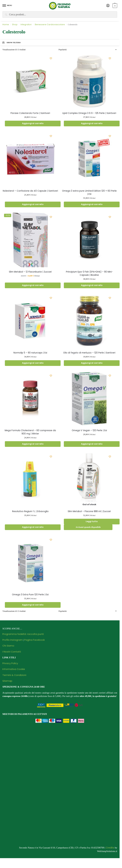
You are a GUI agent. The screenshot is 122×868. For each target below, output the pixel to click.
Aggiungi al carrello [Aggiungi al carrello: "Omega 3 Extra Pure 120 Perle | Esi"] (33, 606)
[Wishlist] (51, 58)
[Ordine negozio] (88, 50)
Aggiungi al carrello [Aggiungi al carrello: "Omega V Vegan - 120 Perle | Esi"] (92, 444)
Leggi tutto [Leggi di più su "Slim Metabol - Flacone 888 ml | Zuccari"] (92, 522)
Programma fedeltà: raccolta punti (23, 635)
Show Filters (11, 42)
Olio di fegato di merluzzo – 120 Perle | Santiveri (89, 353)
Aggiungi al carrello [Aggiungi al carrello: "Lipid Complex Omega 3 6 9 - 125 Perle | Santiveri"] (92, 124)
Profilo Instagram (13, 641)
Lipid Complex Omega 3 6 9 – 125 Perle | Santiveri (89, 113)
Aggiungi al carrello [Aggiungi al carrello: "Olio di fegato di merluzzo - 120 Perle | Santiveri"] (92, 363)
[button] (114, 6)
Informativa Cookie (14, 670)
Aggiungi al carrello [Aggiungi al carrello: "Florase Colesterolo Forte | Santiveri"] (33, 124)
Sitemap (7, 682)
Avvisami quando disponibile (88, 528)
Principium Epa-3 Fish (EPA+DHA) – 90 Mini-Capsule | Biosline (89, 274)
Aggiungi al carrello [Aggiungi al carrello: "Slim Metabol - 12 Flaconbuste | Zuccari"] (33, 286)
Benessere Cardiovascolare (50, 24)
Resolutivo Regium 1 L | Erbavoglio (30, 512)
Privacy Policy (10, 664)
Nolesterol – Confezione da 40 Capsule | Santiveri (30, 191)
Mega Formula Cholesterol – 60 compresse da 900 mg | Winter (30, 432)
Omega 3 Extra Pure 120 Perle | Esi (30, 595)
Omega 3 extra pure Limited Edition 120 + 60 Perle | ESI (89, 193)
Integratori (26, 24)
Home (6, 24)
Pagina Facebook (35, 641)
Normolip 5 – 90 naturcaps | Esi (30, 353)
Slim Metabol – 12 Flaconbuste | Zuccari (30, 272)
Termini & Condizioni (14, 676)
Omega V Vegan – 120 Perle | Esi (89, 431)
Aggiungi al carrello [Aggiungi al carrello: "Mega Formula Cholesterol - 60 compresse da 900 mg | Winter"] (33, 444)
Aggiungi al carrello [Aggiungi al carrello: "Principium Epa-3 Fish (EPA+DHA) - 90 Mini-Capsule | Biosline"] (92, 286)
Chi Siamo (8, 647)
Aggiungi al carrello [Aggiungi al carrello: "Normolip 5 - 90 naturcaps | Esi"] (33, 363)
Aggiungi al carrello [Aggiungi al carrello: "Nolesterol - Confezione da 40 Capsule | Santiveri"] (33, 205)
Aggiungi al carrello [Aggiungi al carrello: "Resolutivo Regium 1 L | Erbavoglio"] (33, 528)
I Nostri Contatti (12, 652)
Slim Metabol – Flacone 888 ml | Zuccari (89, 512)
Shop (15, 24)
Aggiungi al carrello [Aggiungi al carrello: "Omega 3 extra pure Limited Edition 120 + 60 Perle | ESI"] (92, 205)
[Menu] (7, 6)
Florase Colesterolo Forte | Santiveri (30, 113)
